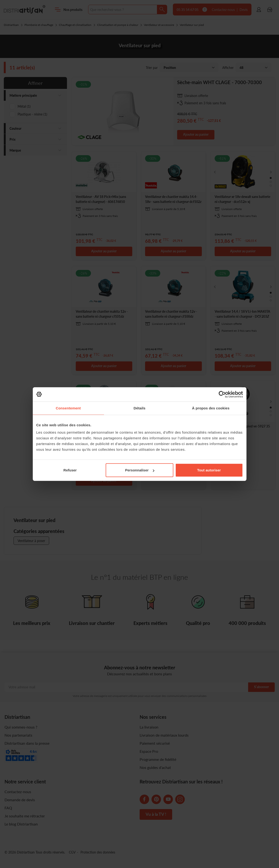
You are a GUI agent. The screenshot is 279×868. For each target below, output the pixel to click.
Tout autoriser (209, 470)
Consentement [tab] (68, 408)
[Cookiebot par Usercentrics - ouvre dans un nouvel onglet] (222, 394)
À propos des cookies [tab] (211, 408)
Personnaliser (140, 470)
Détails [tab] (140, 408)
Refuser (70, 470)
